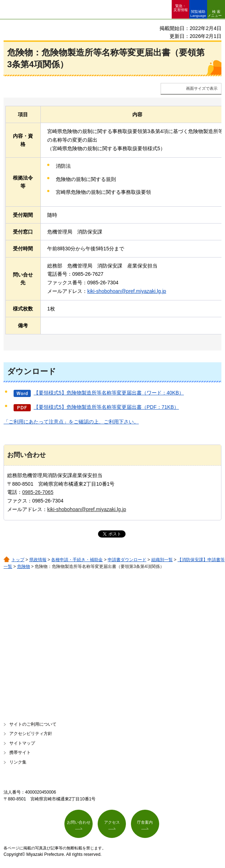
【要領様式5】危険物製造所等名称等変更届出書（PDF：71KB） (106, 407)
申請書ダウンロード (127, 560)
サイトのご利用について (33, 724)
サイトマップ (22, 743)
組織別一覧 (162, 560)
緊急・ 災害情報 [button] (181, 8)
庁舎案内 (145, 822)
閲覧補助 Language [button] (198, 14)
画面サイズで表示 (202, 88)
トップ (18, 560)
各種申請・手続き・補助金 (77, 560)
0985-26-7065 (38, 492)
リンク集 (18, 762)
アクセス (112, 822)
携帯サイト (20, 752)
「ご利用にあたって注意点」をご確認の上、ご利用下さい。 (71, 422)
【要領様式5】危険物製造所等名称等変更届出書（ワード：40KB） (109, 393)
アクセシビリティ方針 (31, 734)
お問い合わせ (79, 822)
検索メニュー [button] (215, 14)
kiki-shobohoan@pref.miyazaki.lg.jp (127, 291)
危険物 (24, 567)
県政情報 (38, 560)
